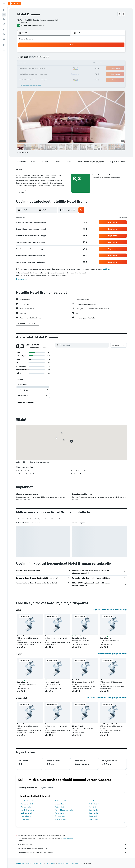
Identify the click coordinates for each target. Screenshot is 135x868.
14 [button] (54, 63)
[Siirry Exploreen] (4, 30)
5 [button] (43, 58)
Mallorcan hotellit (27, 813)
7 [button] (54, 58)
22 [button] (59, 69)
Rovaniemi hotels (60, 819)
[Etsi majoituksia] (4, 15)
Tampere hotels (60, 816)
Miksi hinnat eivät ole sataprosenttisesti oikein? (72, 852)
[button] (4, 3)
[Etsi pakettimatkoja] (4, 24)
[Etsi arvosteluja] (84, 345)
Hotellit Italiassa (51, 863)
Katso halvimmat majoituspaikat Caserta (112, 654)
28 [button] (54, 74)
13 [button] (48, 63)
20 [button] (48, 69)
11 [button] (38, 63)
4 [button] (38, 58)
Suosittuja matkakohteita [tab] (28, 788)
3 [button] (33, 58)
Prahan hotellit (26, 807)
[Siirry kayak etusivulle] (15, 3)
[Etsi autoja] (4, 19)
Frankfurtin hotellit (27, 804)
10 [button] (33, 63)
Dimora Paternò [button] (105, 638)
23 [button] (64, 69)
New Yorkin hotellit (27, 801)
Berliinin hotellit (94, 804)
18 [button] (38, 69)
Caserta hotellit (75, 863)
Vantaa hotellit (59, 807)
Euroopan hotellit (38, 863)
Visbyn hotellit (59, 813)
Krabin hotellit (93, 810)
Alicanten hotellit (60, 804)
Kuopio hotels (93, 819)
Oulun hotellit (93, 813)
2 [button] (64, 53)
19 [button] (43, 69)
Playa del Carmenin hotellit (64, 810)
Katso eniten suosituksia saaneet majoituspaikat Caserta (107, 698)
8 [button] (59, 58)
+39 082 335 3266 (24, 23)
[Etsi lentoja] (4, 10)
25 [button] (38, 74)
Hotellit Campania (63, 863)
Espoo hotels (93, 816)
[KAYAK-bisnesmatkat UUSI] (4, 39)
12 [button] (43, 63)
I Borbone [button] (48, 636)
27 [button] (48, 74)
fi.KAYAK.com (20, 863)
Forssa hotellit (93, 801)
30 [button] (64, 74)
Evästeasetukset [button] (21, 279)
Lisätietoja (107, 269)
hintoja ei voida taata (67, 838)
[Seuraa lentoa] (4, 34)
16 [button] (64, 63)
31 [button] (33, 79)
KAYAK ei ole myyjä (72, 844)
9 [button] (64, 58)
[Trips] (4, 45)
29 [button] (59, 74)
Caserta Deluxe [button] (22, 636)
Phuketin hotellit (60, 801)
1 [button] (59, 53)
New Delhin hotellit (27, 810)
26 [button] (43, 74)
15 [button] (59, 63)
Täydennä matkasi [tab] (47, 788)
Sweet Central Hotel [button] (79, 638)
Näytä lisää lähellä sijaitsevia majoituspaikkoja (110, 610)
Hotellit (28, 863)
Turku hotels (25, 819)
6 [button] (48, 58)
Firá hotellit (92, 807)
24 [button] (33, 74)
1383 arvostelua (38, 26)
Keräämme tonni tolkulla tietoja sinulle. (72, 848)
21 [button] (54, 69)
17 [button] (33, 69)
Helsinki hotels (26, 816)
